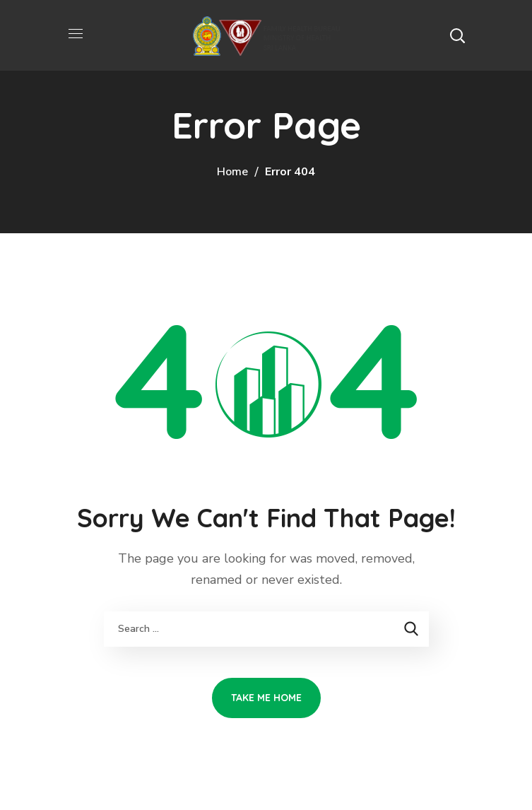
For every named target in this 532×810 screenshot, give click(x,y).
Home (232, 172)
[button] (457, 35)
